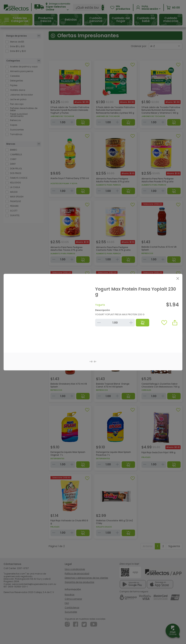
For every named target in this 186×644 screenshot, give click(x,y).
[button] (175, 323)
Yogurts (100, 305)
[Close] (178, 279)
